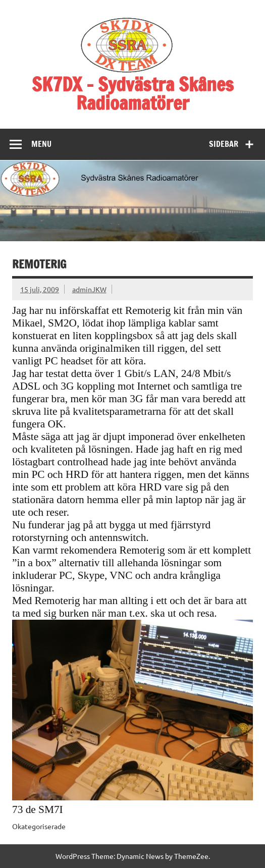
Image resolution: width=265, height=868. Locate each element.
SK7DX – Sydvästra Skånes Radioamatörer (133, 94)
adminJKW (89, 289)
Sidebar (224, 144)
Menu (41, 144)
